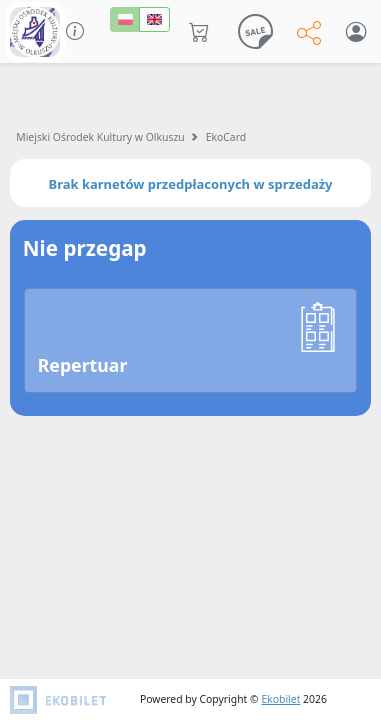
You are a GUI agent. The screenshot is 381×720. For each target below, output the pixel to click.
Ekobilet (280, 699)
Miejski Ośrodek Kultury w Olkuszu (100, 137)
